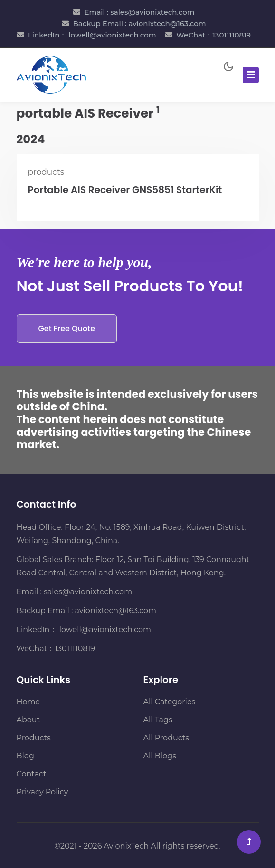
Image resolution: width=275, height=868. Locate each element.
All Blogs (160, 756)
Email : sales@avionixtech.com (139, 12)
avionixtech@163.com (116, 611)
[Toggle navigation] (251, 75)
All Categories (170, 702)
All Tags (158, 720)
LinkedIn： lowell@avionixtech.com (92, 35)
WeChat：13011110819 (213, 35)
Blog (25, 756)
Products (34, 738)
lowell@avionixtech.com (104, 630)
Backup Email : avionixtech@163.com (139, 23)
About (28, 720)
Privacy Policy (43, 792)
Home (28, 702)
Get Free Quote (67, 328)
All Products (166, 738)
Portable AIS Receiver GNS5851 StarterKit (125, 190)
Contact (32, 774)
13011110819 (75, 649)
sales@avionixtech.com (88, 592)
